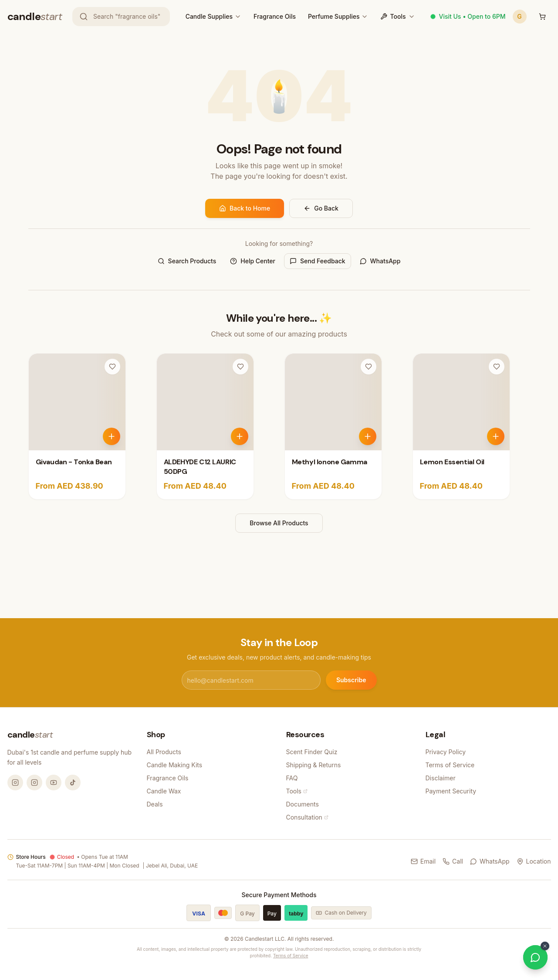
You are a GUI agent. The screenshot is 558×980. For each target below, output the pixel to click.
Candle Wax (164, 791)
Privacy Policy (446, 752)
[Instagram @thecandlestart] (34, 783)
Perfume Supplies (334, 16)
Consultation (307, 817)
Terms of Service (450, 765)
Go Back (321, 208)
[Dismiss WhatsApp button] (545, 946)
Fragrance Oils (275, 16)
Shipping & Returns (314, 765)
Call (453, 861)
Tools (398, 16)
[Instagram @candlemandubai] (15, 783)
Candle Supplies (209, 16)
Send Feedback (318, 261)
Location (534, 861)
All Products (164, 752)
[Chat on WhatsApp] (535, 957)
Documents (303, 804)
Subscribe (351, 680)
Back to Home (245, 208)
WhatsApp (380, 261)
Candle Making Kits (175, 765)
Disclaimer (441, 778)
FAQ (292, 778)
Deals (155, 804)
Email (423, 861)
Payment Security (451, 791)
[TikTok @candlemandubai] (73, 783)
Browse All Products (279, 523)
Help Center (253, 261)
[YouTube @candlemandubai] (54, 783)
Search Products (187, 261)
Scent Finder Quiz (312, 752)
